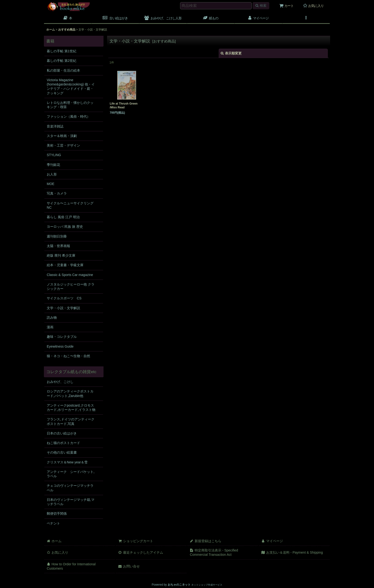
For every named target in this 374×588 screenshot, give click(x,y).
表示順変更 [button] (231, 53)
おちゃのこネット (179, 585)
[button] (115, 19)
